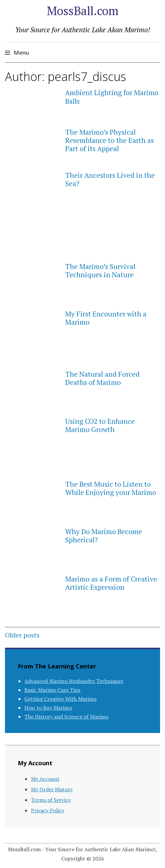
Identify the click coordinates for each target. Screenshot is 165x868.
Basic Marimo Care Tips (52, 690)
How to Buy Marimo (48, 708)
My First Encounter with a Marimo (106, 318)
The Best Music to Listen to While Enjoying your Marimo (111, 488)
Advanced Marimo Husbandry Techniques (74, 681)
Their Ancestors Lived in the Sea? (110, 179)
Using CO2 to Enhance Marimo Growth (100, 425)
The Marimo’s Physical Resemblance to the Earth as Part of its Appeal (110, 140)
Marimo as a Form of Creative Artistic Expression (111, 583)
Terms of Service (51, 800)
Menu (21, 53)
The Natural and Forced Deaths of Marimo (102, 378)
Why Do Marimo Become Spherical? (104, 536)
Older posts (22, 635)
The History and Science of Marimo (66, 717)
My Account (45, 779)
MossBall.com (83, 11)
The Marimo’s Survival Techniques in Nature (100, 271)
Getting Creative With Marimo (60, 699)
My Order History (52, 789)
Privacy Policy (48, 810)
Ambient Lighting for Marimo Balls (112, 97)
